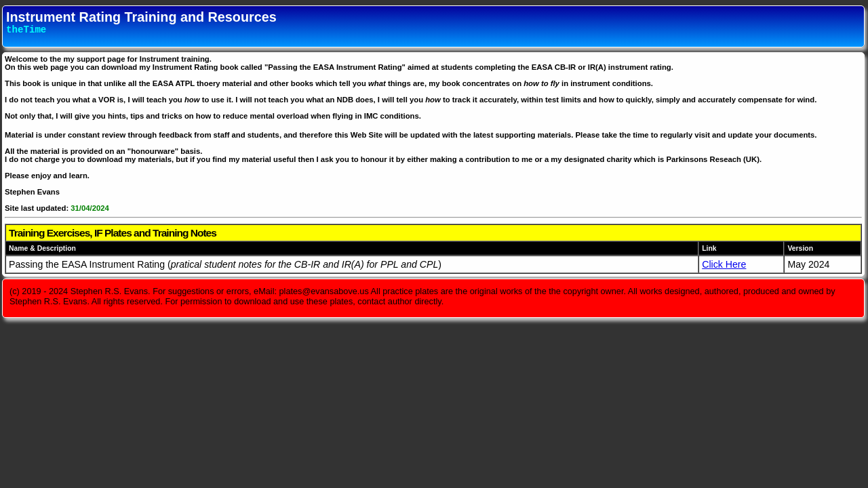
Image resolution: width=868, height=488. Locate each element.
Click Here (724, 264)
